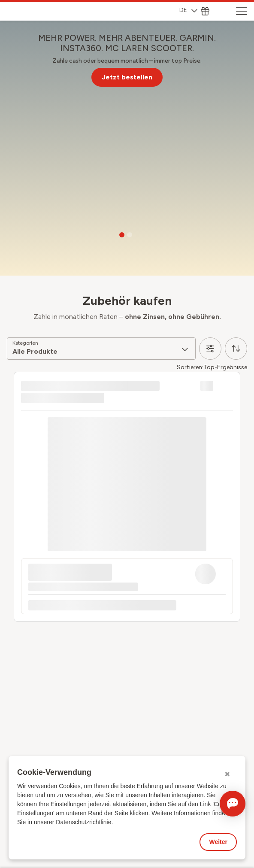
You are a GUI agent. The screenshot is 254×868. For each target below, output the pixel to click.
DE (188, 10)
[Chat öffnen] (220, 804)
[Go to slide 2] (130, 235)
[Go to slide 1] (122, 235)
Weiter (218, 842)
